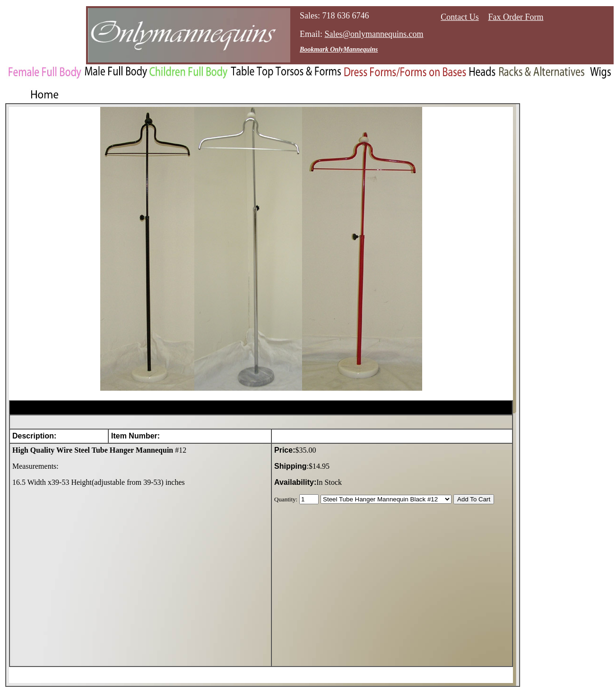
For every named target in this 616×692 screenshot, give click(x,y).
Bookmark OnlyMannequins (339, 49)
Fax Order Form (516, 17)
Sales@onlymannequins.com (374, 34)
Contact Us (460, 17)
